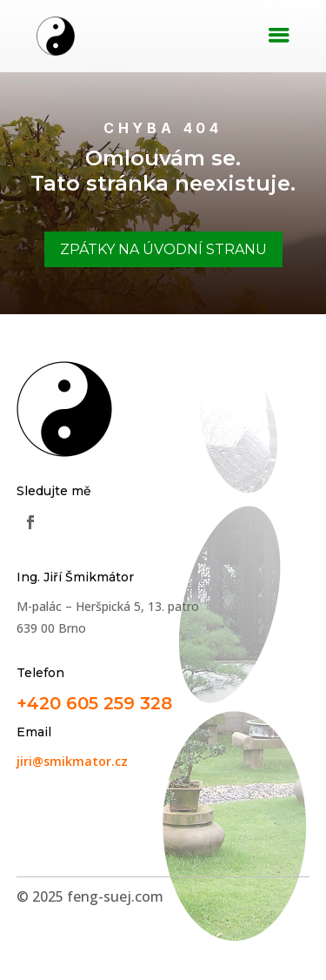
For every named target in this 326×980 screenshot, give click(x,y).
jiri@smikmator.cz (72, 761)
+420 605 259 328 (94, 703)
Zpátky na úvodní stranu (163, 249)
